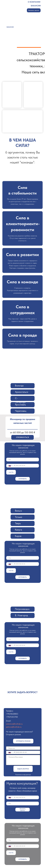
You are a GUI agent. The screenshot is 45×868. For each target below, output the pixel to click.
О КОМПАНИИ (34, 2)
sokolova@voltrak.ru (14, 724)
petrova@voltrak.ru (14, 727)
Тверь (18, 523)
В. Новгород (21, 615)
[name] (23, 460)
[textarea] (23, 760)
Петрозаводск (22, 609)
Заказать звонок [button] (34, 10)
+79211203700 (12, 717)
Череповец (21, 411)
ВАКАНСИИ (36, 6)
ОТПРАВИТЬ (23, 479)
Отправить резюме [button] (23, 741)
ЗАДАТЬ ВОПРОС (23, 769)
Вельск (18, 511)
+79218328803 (12, 714)
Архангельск (22, 392)
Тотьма (19, 517)
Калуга (18, 530)
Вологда (19, 386)
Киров (18, 536)
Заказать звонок (23, 810)
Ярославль (20, 405)
